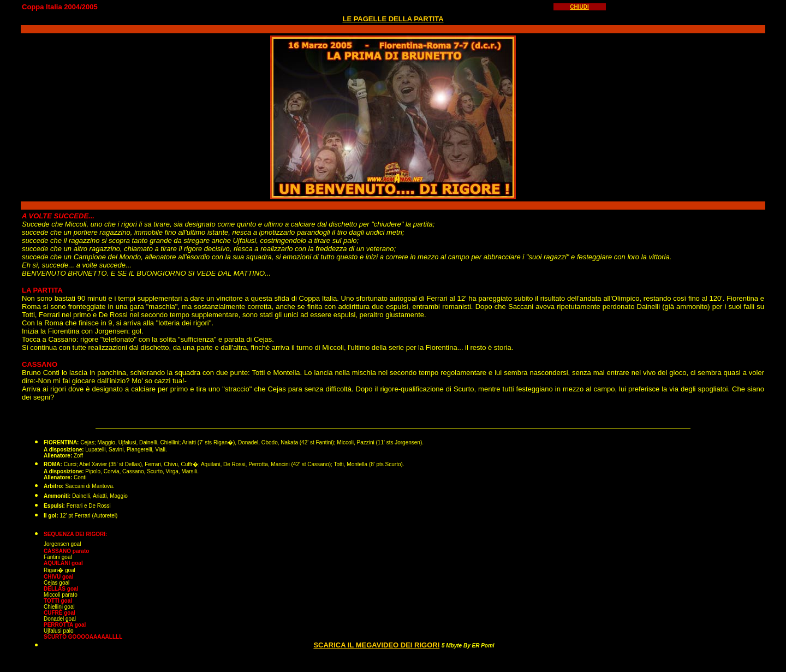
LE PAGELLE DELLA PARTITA (393, 19)
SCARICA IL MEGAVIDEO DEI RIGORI (376, 645)
